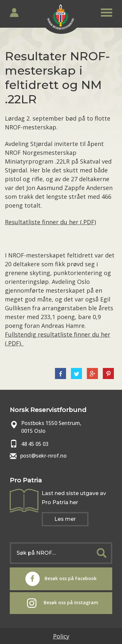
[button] (106, 11)
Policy (61, 636)
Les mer (65, 519)
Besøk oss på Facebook (61, 579)
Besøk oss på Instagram (63, 603)
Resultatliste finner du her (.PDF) (50, 222)
